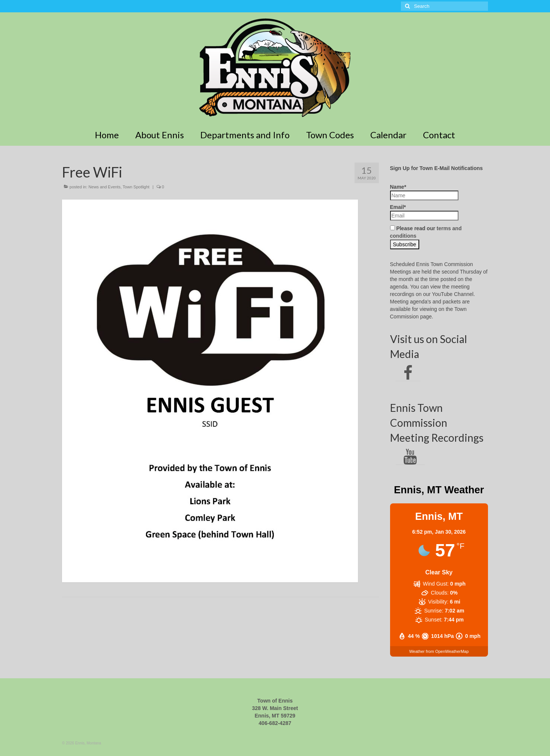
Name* (424, 192)
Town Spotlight (136, 187)
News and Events (105, 187)
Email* (424, 212)
